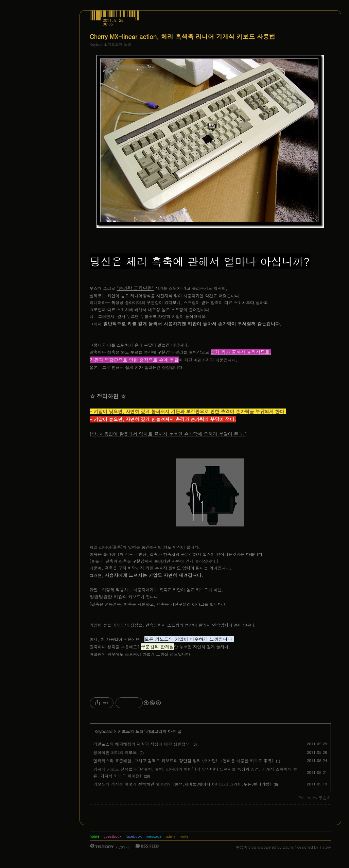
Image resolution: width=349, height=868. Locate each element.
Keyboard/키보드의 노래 (111, 44)
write (185, 836)
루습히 (241, 847)
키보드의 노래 (130, 731)
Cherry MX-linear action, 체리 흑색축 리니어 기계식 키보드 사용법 (182, 37)
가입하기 (122, 847)
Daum (288, 847)
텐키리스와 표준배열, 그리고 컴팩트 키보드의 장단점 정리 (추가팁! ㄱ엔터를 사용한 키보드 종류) (184, 760)
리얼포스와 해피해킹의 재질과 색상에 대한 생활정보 (142, 744)
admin (171, 836)
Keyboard (103, 731)
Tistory (325, 847)
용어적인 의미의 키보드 (115, 752)
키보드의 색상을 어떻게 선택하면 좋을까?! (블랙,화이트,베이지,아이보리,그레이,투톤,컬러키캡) (182, 784)
